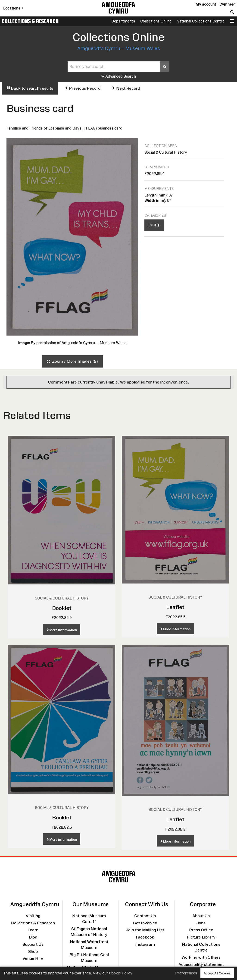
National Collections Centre (201, 21)
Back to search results (30, 88)
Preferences (186, 973)
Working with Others (201, 957)
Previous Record (83, 88)
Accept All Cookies (217, 973)
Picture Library (201, 937)
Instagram (145, 944)
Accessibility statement (201, 964)
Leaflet (175, 607)
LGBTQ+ (154, 225)
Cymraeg (227, 4)
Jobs (201, 923)
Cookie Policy (121, 973)
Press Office (201, 930)
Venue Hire (33, 958)
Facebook (145, 937)
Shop (33, 951)
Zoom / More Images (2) (72, 362)
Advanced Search (119, 76)
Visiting (33, 916)
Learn (33, 930)
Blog (33, 937)
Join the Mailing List (145, 930)
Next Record (126, 88)
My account (206, 4)
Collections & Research (30, 21)
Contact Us (145, 916)
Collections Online (156, 21)
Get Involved (145, 923)
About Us (201, 916)
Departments (123, 21)
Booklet (62, 608)
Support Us (33, 944)
